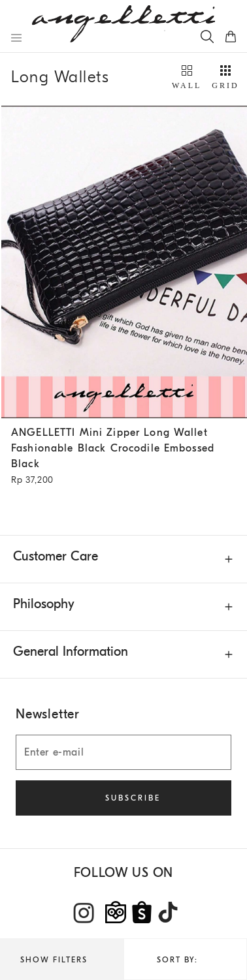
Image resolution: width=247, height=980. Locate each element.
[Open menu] (16, 38)
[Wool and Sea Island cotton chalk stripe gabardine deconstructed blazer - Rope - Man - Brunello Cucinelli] (124, 262)
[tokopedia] (116, 912)
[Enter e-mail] (124, 752)
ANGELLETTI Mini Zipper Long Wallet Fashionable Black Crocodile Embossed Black (119, 457)
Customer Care (56, 556)
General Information (71, 651)
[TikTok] (168, 912)
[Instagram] (84, 913)
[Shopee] (142, 912)
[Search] (207, 37)
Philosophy (44, 604)
